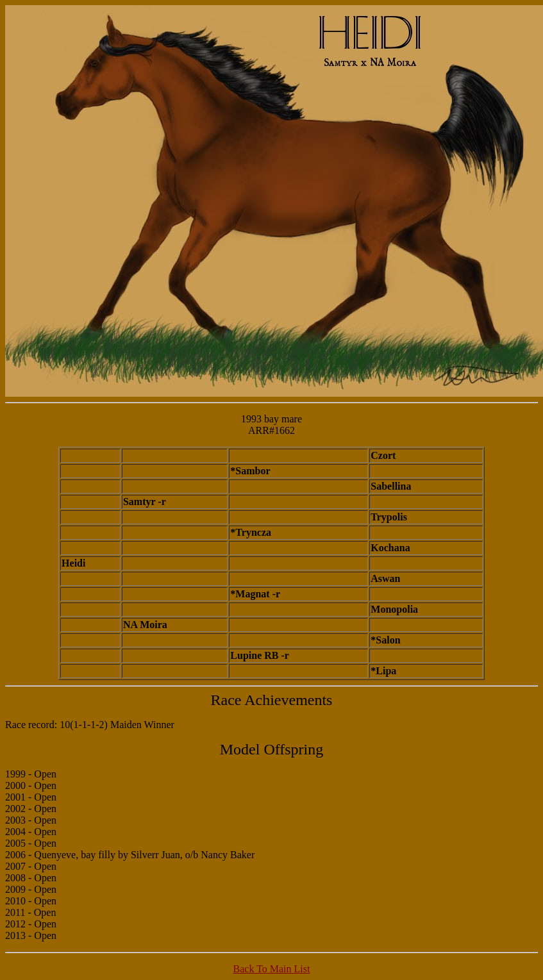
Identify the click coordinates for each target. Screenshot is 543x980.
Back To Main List (272, 969)
